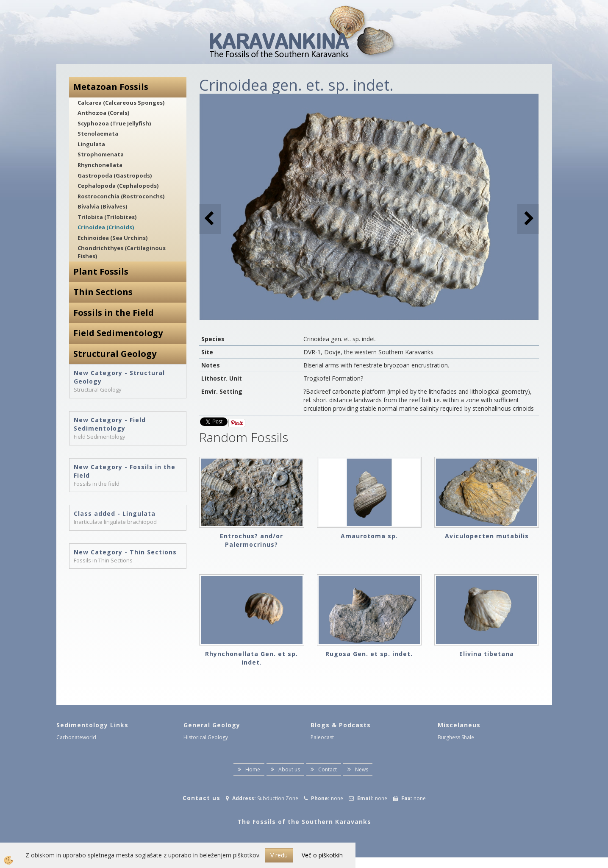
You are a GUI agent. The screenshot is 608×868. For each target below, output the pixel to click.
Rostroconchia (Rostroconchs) (121, 196)
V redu (279, 855)
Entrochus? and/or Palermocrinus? (251, 540)
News (362, 769)
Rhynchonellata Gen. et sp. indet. (251, 658)
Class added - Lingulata (115, 513)
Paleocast (322, 737)
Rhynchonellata (100, 165)
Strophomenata (101, 154)
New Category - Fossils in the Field (125, 471)
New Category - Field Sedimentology (110, 424)
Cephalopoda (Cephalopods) (118, 186)
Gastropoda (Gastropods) (115, 175)
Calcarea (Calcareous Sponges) (121, 103)
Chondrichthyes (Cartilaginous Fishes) (122, 252)
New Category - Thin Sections (125, 552)
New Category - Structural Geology (119, 377)
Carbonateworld (76, 737)
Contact (328, 769)
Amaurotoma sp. (369, 536)
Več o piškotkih (322, 855)
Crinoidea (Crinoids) (106, 227)
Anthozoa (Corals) (103, 113)
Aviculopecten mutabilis (487, 536)
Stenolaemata (98, 134)
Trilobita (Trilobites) (107, 217)
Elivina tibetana (487, 654)
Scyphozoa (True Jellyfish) (114, 123)
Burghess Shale (456, 737)
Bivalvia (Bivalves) (102, 206)
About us (289, 769)
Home (253, 769)
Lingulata (91, 144)
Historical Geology (206, 737)
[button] (528, 219)
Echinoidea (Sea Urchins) (112, 238)
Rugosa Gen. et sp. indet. (369, 654)
